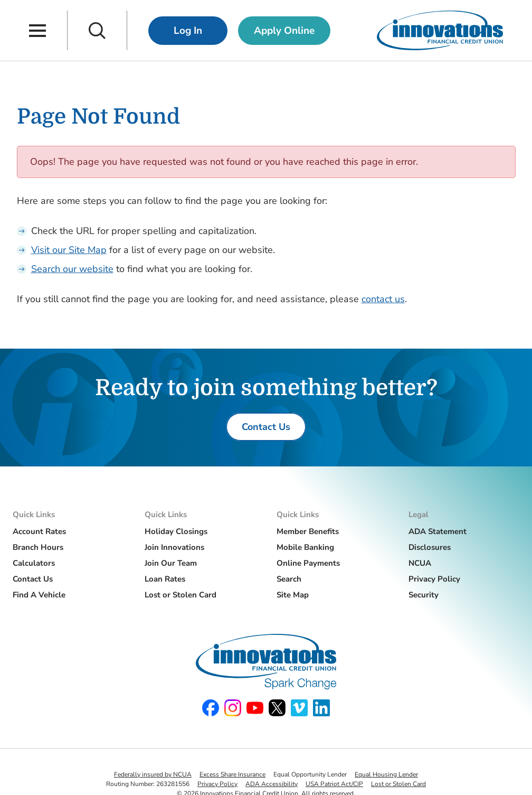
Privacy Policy (434, 579)
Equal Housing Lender (386, 774)
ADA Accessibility (272, 784)
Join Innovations (174, 547)
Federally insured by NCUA (153, 774)
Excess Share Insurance (232, 774)
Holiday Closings (176, 531)
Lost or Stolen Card (180, 595)
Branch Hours (38, 547)
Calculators (34, 563)
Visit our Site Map (69, 250)
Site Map (293, 595)
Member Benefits (308, 531)
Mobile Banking (305, 547)
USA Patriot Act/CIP (334, 784)
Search (289, 579)
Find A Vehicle (39, 595)
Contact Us (33, 579)
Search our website (72, 269)
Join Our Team (171, 563)
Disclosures (430, 547)
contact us (383, 299)
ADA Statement (438, 531)
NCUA (420, 563)
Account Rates (39, 531)
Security (424, 595)
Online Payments (308, 563)
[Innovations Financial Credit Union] (440, 30)
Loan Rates (165, 579)
